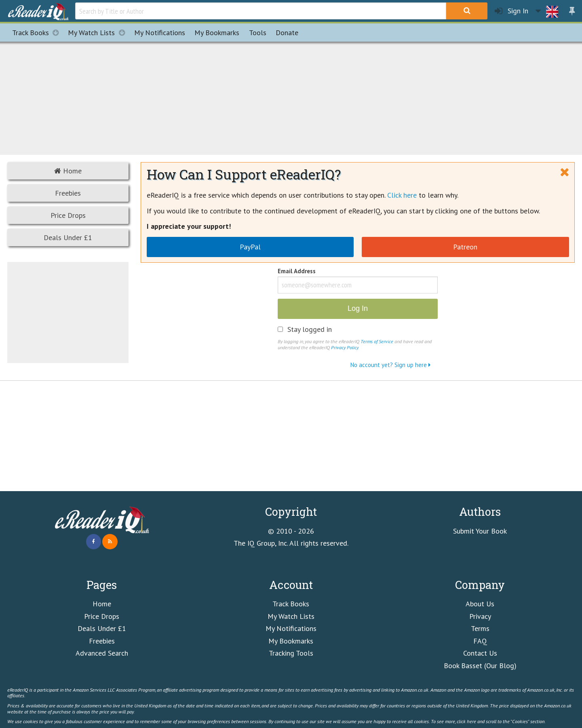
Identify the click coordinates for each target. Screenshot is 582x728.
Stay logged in (310, 329)
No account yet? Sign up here (390, 365)
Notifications (160, 33)
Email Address (297, 272)
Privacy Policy (345, 347)
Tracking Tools (291, 653)
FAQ (480, 641)
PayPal (250, 247)
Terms (480, 628)
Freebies (68, 193)
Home (68, 171)
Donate (287, 33)
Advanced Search (102, 653)
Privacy (480, 616)
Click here (402, 195)
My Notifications (291, 628)
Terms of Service (377, 341)
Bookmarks (217, 33)
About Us (480, 604)
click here (466, 721)
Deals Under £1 (68, 237)
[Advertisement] (291, 97)
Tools (258, 33)
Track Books (38, 33)
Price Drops (68, 215)
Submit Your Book (480, 531)
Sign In (511, 11)
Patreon (465, 247)
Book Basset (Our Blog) (480, 666)
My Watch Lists (99, 33)
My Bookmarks (291, 641)
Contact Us (480, 653)
